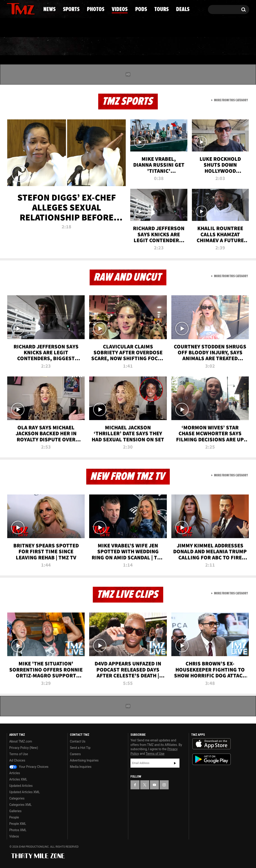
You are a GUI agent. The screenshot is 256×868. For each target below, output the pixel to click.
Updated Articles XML (24, 792)
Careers (75, 754)
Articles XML (18, 779)
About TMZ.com (21, 741)
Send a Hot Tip (80, 748)
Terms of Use (19, 754)
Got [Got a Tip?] (21, 28)
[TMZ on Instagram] (34, 8)
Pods (163, 46)
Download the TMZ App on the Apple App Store (212, 744)
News (18, 46)
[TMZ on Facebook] (10, 8)
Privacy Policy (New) (24, 748)
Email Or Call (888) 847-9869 (59, 28)
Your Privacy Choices (29, 767)
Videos (129, 46)
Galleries (15, 811)
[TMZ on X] (17, 8)
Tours (196, 46)
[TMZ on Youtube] (25, 8)
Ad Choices (17, 760)
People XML (18, 824)
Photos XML (18, 830)
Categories (17, 798)
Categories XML (20, 805)
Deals (230, 46)
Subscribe (175, 763)
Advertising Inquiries (84, 760)
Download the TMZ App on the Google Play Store (212, 759)
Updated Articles (21, 786)
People (14, 817)
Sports (52, 46)
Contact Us (78, 741)
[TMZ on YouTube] (154, 785)
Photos (91, 46)
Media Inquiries (81, 767)
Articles (15, 773)
